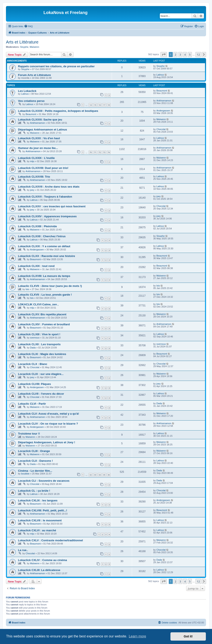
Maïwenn (34, 47)
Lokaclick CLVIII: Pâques (34, 384)
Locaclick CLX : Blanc (33, 364)
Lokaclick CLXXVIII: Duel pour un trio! (43, 168)
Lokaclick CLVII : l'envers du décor (41, 394)
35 (104, 475)
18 (109, 105)
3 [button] (180, 55)
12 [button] (198, 55)
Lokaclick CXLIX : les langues (38, 500)
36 (109, 475)
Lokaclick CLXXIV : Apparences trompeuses (47, 216)
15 (95, 105)
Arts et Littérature (22, 42)
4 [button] (185, 55)
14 (91, 105)
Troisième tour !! (29, 434)
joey (32, 190)
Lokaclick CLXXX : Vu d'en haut (39, 138)
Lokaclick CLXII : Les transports (39, 344)
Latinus (160, 75)
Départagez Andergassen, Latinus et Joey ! (47, 442)
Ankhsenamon (164, 101)
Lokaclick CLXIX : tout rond (36, 266)
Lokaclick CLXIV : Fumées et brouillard (44, 324)
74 (109, 152)
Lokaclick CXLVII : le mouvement (40, 520)
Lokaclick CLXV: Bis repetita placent (42, 314)
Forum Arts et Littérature (34, 75)
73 (104, 152)
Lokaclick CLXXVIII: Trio (34, 177)
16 (100, 105)
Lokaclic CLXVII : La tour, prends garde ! (45, 295)
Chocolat (161, 129)
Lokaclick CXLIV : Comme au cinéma (43, 560)
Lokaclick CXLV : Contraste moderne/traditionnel (50, 540)
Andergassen (163, 111)
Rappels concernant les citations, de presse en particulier (56, 66)
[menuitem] (28, 26)
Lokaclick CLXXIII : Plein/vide (37, 226)
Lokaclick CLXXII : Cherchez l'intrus (42, 236)
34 (100, 475)
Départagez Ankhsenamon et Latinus (43, 130)
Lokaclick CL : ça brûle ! (34, 491)
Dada (33, 348)
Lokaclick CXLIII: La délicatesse (39, 570)
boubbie (25, 474)
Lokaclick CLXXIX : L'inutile (36, 158)
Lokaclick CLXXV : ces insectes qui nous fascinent (52, 206)
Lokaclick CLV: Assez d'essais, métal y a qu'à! (49, 414)
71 (95, 152)
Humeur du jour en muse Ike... (38, 148)
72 (100, 152)
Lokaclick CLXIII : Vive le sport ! (39, 334)
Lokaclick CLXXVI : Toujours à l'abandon (45, 197)
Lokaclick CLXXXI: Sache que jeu (40, 120)
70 (91, 152)
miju (32, 161)
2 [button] (175, 55)
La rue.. (23, 550)
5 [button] (190, 55)
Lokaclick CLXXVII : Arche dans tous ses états (49, 187)
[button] (164, 55)
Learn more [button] (137, 636)
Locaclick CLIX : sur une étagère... (41, 374)
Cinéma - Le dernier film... (35, 471)
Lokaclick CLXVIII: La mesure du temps (44, 276)
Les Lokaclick (27, 91)
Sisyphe (24, 47)
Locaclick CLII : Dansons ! (35, 461)
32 (91, 475)
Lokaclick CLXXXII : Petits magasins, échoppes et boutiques (58, 111)
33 (95, 475)
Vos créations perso (31, 101)
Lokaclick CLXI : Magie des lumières (42, 354)
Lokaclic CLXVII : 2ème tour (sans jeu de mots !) (50, 286)
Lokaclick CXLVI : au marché (37, 530)
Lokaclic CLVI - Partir (32, 404)
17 (104, 105)
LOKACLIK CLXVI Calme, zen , (38, 304)
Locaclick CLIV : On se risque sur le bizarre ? (48, 424)
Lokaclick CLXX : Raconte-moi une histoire (47, 256)
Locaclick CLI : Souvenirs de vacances (44, 481)
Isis (27, 289)
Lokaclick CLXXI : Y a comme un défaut (44, 246)
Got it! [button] (188, 636)
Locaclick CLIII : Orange (34, 451)
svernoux (35, 338)
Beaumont (162, 91)
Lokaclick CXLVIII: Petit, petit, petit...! (43, 510)
